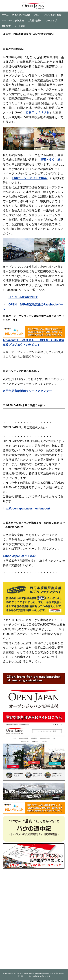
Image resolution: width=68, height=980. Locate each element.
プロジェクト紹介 (53, 15)
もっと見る (20, 26)
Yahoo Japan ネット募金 (19, 556)
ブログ (37, 15)
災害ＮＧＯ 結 (50, 160)
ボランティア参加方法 (13, 21)
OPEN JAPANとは (21, 15)
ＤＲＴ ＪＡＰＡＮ (38, 113)
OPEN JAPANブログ (23, 297)
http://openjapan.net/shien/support (26, 508)
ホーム (5, 15)
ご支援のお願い (35, 21)
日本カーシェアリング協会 (29, 178)
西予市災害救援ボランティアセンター (27, 391)
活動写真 (6, 26)
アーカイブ (51, 21)
